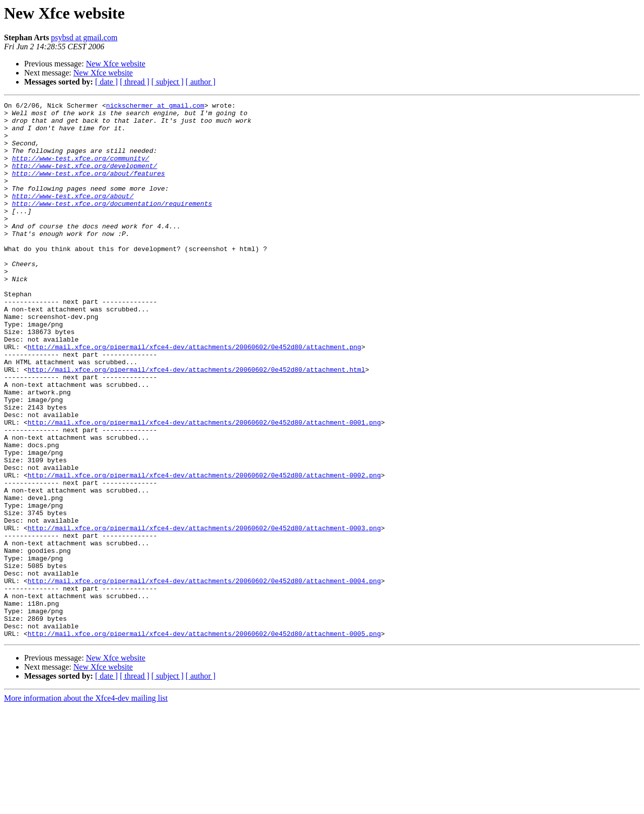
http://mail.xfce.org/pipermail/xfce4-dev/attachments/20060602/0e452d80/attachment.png (194, 396)
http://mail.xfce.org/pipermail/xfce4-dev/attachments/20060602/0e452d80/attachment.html (196, 424)
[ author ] (201, 82)
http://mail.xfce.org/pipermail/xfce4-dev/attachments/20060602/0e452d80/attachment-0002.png (204, 550)
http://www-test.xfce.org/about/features (89, 188)
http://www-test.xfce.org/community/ (81, 170)
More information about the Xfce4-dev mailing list (86, 805)
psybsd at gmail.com (84, 37)
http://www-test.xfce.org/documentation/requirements (112, 224)
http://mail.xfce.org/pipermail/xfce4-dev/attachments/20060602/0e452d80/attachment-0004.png (204, 677)
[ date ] (106, 82)
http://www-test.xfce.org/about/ (73, 215)
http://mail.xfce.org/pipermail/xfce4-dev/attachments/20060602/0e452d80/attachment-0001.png (204, 487)
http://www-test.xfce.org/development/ (85, 179)
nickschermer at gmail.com (155, 107)
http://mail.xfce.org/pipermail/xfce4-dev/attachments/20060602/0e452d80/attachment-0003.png (204, 614)
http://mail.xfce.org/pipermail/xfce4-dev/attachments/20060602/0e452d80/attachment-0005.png (204, 741)
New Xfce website (116, 64)
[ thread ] (135, 82)
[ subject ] (168, 82)
